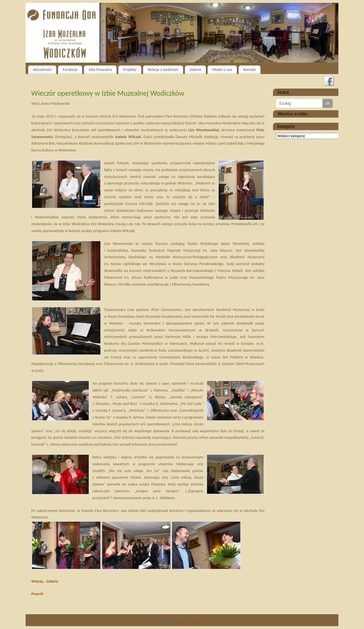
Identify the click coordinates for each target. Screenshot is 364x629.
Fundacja (70, 70)
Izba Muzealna (100, 70)
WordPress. (199, 621)
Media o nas (222, 70)
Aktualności (42, 70)
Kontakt (250, 70)
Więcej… (38, 581)
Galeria (195, 70)
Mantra (182, 621)
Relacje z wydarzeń (163, 70)
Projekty (130, 70)
